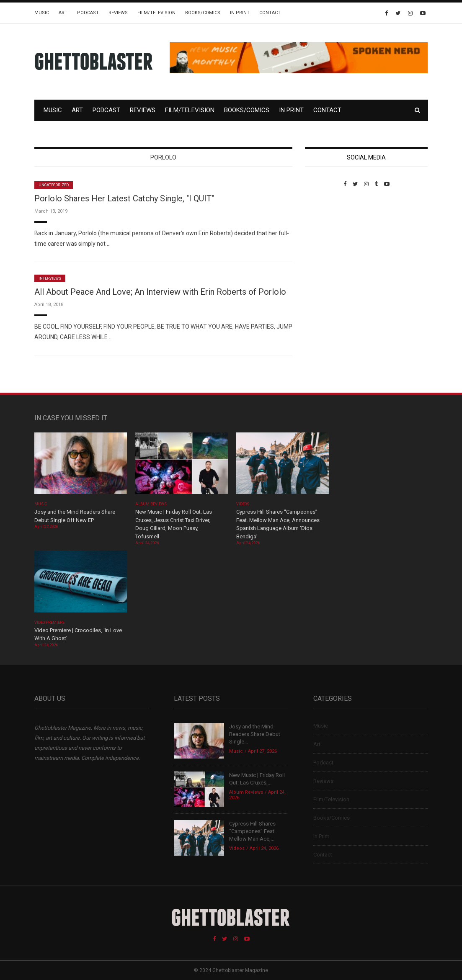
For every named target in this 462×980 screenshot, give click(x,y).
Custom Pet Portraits (329, 245)
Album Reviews (151, 504)
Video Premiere (50, 622)
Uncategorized (54, 185)
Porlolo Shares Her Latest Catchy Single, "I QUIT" (124, 198)
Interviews (50, 278)
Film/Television (156, 13)
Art (63, 13)
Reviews (118, 13)
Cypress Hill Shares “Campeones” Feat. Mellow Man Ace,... (252, 831)
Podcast (88, 13)
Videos (243, 504)
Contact (270, 13)
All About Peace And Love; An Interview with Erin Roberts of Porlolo (160, 292)
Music (42, 13)
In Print (240, 13)
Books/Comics (203, 13)
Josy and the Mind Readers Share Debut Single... (255, 734)
